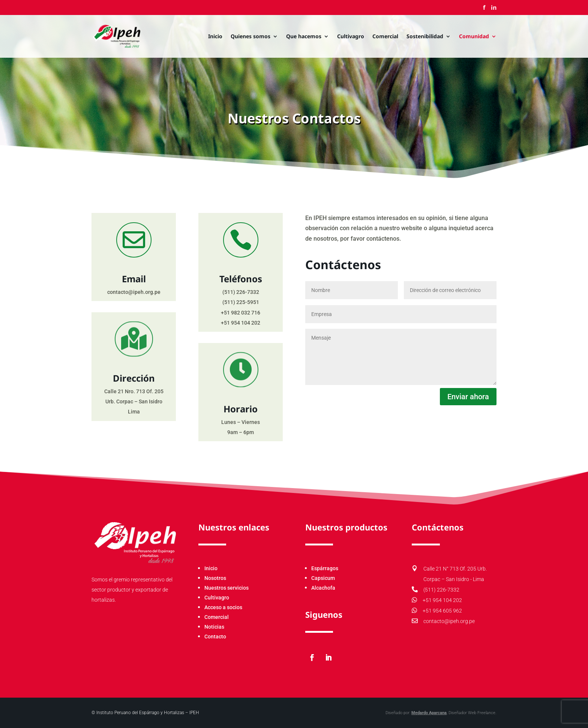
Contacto (215, 637)
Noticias (214, 627)
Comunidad (474, 37)
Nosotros (215, 578)
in (494, 8)
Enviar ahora (468, 397)
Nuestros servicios (226, 588)
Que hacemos (304, 37)
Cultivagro (351, 37)
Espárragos (325, 568)
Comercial (385, 37)
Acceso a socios (223, 607)
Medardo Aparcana (372, 713)
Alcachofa (323, 588)
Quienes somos (250, 37)
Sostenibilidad (425, 37)
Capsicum (323, 578)
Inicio (215, 37)
